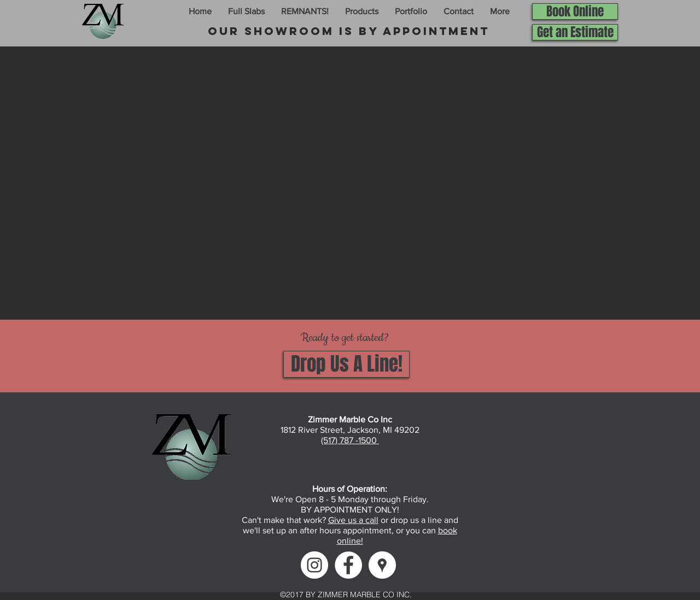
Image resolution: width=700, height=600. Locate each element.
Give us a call (353, 520)
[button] (246, 11)
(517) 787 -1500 (350, 440)
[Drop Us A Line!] (346, 364)
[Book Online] (575, 11)
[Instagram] (314, 565)
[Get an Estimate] (575, 32)
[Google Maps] (382, 565)
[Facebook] (348, 565)
